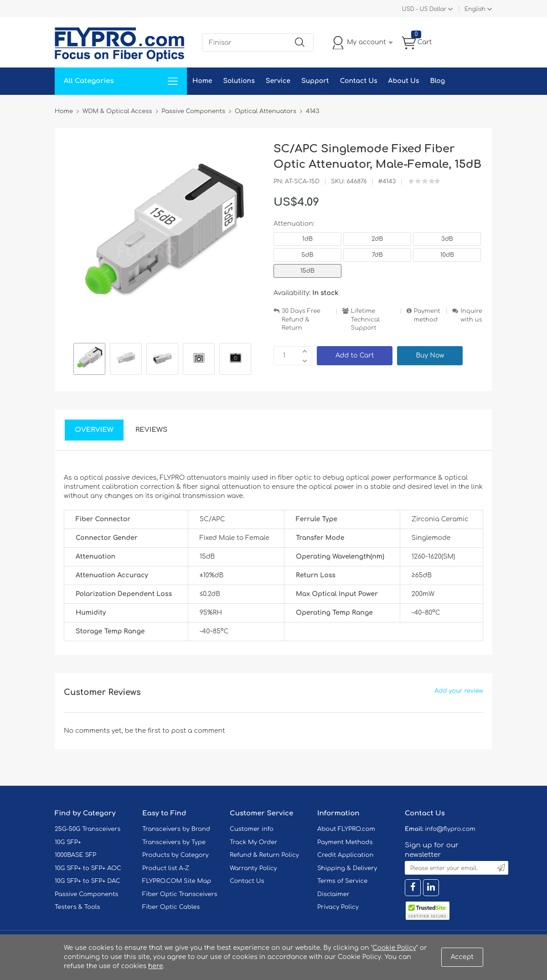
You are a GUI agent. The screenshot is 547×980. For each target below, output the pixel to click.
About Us (404, 81)
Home (202, 81)
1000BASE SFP (75, 855)
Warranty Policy (253, 868)
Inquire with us (471, 315)
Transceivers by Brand (176, 829)
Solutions (239, 81)
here (156, 966)
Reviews (152, 430)
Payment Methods (345, 842)
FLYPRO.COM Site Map (177, 881)
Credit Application (345, 855)
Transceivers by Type (174, 842)
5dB (307, 255)
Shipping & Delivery (347, 868)
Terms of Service (342, 881)
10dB (447, 255)
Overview (94, 430)
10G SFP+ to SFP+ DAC (88, 881)
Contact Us (359, 81)
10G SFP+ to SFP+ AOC (88, 868)
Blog (437, 81)
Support (315, 81)
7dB (377, 255)
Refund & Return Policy (264, 855)
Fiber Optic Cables (171, 907)
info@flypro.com (450, 829)
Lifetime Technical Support (366, 319)
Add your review (459, 691)
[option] (89, 360)
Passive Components (86, 894)
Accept (462, 957)
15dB (307, 271)
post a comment (198, 731)
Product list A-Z (166, 868)
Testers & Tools (77, 907)
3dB (447, 239)
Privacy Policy (338, 907)
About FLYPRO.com (346, 829)
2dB (377, 239)
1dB (307, 239)
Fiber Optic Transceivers (180, 894)
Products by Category (175, 855)
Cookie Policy (394, 948)
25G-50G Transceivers (88, 829)
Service (278, 81)
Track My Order (253, 842)
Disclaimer (333, 894)
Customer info (252, 829)
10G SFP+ (68, 842)
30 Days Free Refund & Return (301, 319)
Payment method (427, 315)
